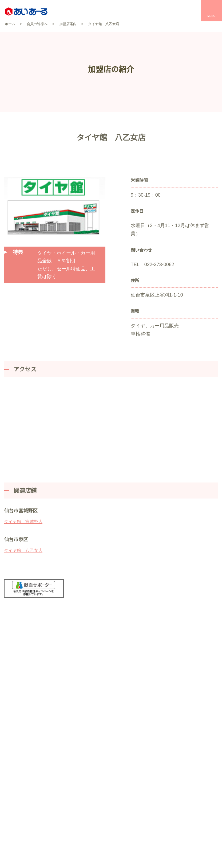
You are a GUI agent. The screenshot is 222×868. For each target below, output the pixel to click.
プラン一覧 (90, 756)
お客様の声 (90, 737)
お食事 (161, 765)
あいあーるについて (36, 728)
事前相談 (88, 793)
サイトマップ (102, 832)
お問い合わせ (125, 651)
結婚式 (161, 737)
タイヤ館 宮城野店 (23, 513)
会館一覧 (88, 746)
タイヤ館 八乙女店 (23, 542)
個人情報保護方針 (63, 832)
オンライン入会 (155, 860)
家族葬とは (90, 774)
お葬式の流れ (92, 765)
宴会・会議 (164, 756)
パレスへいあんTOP (172, 728)
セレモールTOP (93, 728)
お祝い (161, 746)
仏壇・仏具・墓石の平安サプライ (108, 802)
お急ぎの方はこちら (199, 651)
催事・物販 (164, 774)
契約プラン (36, 747)
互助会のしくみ (36, 738)
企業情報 (36, 766)
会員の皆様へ (36, 757)
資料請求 (162, 651)
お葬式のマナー (93, 783)
